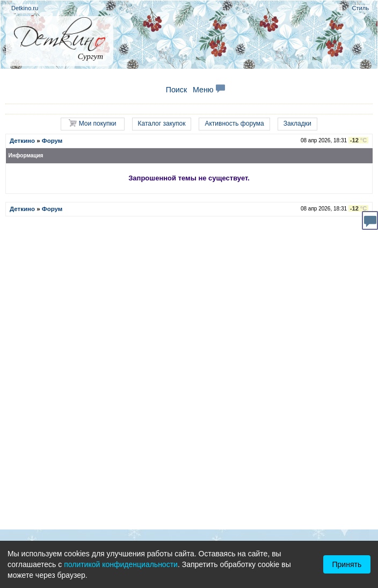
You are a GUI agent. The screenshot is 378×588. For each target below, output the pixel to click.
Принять (347, 564)
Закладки (297, 124)
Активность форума (234, 124)
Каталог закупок (162, 124)
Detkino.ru (25, 8)
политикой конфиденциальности (121, 564)
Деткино (22, 141)
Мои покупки (92, 123)
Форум (52, 141)
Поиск (177, 90)
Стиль (361, 8)
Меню (209, 90)
